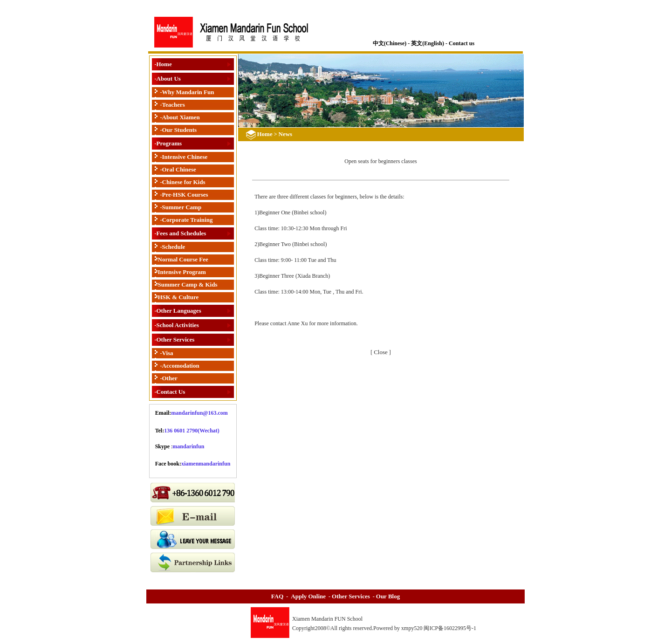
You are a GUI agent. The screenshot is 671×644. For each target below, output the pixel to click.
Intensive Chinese (185, 157)
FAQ (277, 596)
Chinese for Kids (184, 182)
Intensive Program (182, 272)
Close (381, 352)
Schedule (174, 247)
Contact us (462, 43)
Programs (169, 143)
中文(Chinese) (390, 43)
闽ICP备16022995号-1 (451, 628)
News (286, 134)
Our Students (180, 130)
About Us (169, 79)
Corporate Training (188, 220)
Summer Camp (182, 207)
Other (170, 378)
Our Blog (388, 596)
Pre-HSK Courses (185, 195)
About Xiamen (181, 117)
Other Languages (179, 311)
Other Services (176, 339)
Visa (168, 353)
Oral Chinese (179, 169)
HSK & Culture (178, 297)
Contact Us (171, 392)
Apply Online (308, 596)
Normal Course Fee (183, 259)
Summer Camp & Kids (188, 284)
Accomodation (181, 366)
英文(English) (428, 43)
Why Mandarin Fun (188, 92)
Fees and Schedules (181, 233)
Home (164, 64)
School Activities (178, 325)
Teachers (174, 105)
